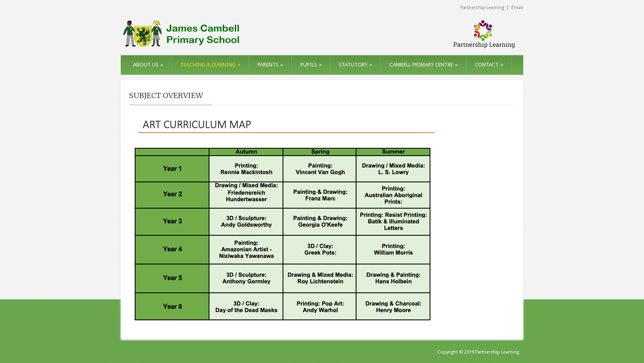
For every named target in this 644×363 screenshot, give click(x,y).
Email (517, 8)
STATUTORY (355, 65)
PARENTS (270, 65)
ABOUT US (148, 65)
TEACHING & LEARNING (210, 65)
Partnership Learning (482, 8)
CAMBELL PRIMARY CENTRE (423, 65)
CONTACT (489, 65)
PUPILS (311, 65)
